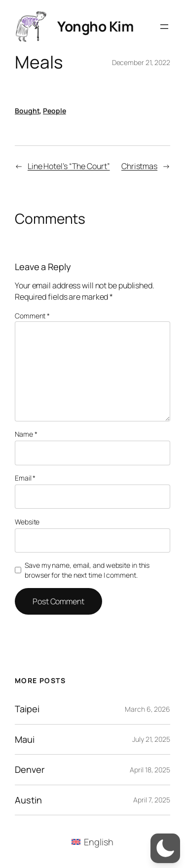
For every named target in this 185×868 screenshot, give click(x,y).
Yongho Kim (95, 26)
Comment (32, 316)
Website (27, 522)
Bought (27, 111)
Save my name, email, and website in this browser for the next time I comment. (87, 570)
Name (26, 434)
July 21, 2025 (151, 739)
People (54, 111)
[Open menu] (164, 27)
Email (25, 478)
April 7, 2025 (152, 800)
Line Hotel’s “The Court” (69, 166)
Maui (25, 739)
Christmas (139, 166)
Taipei (27, 709)
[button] (165, 848)
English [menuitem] (98, 842)
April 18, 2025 (150, 770)
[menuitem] (92, 842)
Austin (28, 800)
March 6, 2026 (148, 709)
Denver (30, 769)
